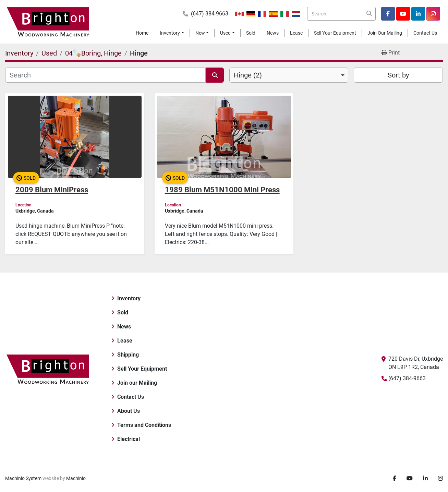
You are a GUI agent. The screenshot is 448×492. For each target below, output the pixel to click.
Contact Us (425, 33)
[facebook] (388, 14)
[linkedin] (418, 14)
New (200, 33)
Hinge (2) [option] (248, 75)
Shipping (128, 355)
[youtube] (403, 14)
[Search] (341, 14)
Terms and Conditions (144, 425)
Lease (296, 33)
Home (142, 33)
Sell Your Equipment (335, 33)
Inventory (170, 33)
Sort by (398, 75)
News (273, 33)
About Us (129, 411)
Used (225, 33)
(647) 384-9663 (210, 14)
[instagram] (433, 14)
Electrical (129, 439)
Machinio (76, 478)
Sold (251, 33)
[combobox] (289, 75)
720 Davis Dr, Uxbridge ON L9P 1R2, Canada (416, 363)
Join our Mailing (385, 33)
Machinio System (23, 478)
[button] (172, 33)
